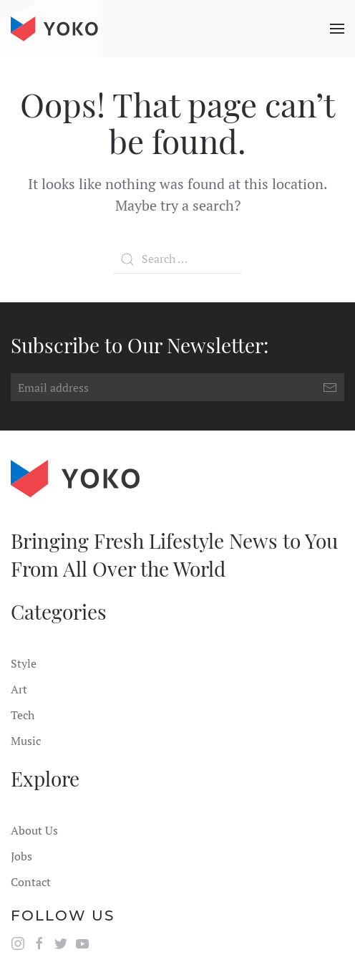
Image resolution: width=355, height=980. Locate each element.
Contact (31, 882)
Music (26, 741)
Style (24, 663)
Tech (23, 715)
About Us (34, 830)
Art (19, 689)
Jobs (21, 856)
